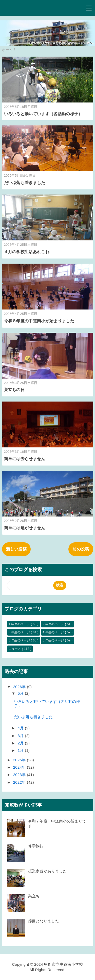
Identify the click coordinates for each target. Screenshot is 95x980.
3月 (21, 736)
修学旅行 (36, 846)
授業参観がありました (48, 871)
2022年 (20, 782)
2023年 (20, 775)
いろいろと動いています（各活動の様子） (43, 114)
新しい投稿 (16, 549)
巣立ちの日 (14, 390)
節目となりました (46, 921)
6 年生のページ (54, 640)
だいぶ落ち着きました (25, 183)
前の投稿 (81, 549)
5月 (21, 693)
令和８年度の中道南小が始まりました (39, 321)
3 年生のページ (20, 632)
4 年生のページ (54, 632)
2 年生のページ (54, 624)
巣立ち (34, 896)
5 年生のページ (20, 640)
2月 (21, 743)
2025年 (20, 760)
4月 (21, 728)
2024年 (20, 767)
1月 (21, 750)
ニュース (15, 649)
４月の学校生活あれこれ (27, 252)
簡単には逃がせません (25, 528)
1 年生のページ (20, 624)
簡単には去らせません (25, 459)
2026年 (20, 687)
